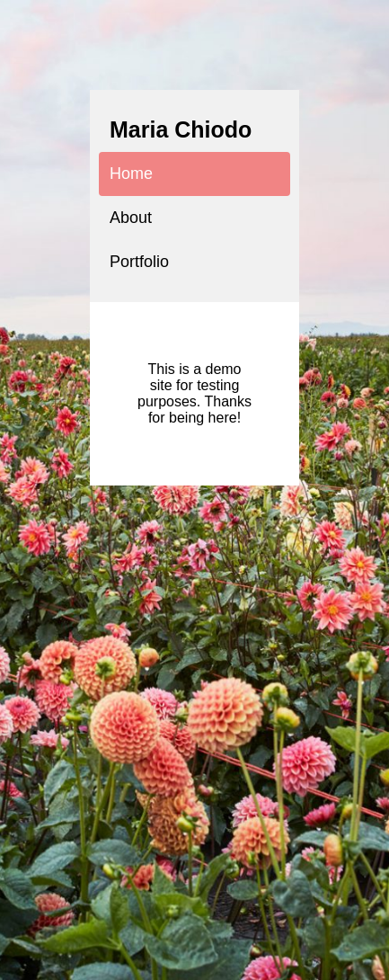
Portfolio (139, 262)
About (131, 218)
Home (131, 174)
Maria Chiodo (181, 129)
